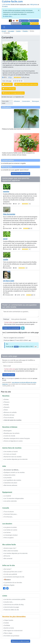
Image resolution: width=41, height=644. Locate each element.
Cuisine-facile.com (12, 1)
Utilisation (17, 101)
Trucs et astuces (8, 418)
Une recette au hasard (10, 452)
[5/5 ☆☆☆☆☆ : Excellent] (22, 81)
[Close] (39, 10)
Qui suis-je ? (23, 21)
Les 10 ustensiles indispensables (13, 498)
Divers (6, 410)
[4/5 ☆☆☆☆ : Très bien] (20, 81)
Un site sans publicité (10, 574)
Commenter (7, 84)
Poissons (6, 402)
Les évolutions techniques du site (14, 577)
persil (5, 239)
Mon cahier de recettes (11, 551)
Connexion (34, 24)
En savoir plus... (8, 16)
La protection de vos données (13, 583)
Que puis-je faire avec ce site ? (13, 572)
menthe (6, 191)
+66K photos (34, 5)
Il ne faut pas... (8, 517)
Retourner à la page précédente (13, 93)
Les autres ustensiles (10, 501)
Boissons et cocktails (10, 412)
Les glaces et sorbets (10, 527)
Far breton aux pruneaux (11, 636)
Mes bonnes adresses (10, 485)
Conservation (26, 101)
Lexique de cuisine (9, 475)
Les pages (11, 31)
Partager (25, 24)
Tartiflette (7, 625)
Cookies (6, 623)
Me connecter (8, 558)
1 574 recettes (6, 5)
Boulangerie (7, 431)
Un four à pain (9, 281)
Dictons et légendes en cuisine (13, 441)
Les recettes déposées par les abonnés (15, 459)
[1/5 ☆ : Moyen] (14, 81)
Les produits (7, 478)
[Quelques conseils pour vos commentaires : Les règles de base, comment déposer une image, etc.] (23, 328)
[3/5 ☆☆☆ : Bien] (18, 81)
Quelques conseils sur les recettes (14, 472)
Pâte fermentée (9, 214)
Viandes (6, 405)
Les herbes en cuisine (10, 530)
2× (10, 77)
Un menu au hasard (10, 454)
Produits (25, 31)
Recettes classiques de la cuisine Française (16, 438)
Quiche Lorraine (8, 628)
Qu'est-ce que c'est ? (10, 548)
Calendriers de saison (10, 483)
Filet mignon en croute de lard (13, 631)
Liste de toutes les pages (11, 607)
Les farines (7, 532)
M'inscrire (7, 556)
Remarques (35, 101)
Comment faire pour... (10, 514)
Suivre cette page (9, 89)
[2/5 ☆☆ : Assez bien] (16, 81)
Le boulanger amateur (10, 535)
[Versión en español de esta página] (17, 21)
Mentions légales (9, 585)
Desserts (6, 407)
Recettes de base (9, 415)
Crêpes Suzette (8, 620)
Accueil (4, 31)
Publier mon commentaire (11, 328)
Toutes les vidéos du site (11, 610)
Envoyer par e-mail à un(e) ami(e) (26, 84)
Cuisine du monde (9, 436)
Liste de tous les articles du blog (13, 605)
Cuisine (18, 31)
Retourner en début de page (21, 174)
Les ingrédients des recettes (12, 480)
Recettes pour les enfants (11, 433)
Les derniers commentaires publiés (14, 599)
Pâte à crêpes (8, 633)
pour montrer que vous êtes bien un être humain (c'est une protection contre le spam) (21, 323)
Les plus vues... (8, 602)
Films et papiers (8, 538)
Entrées (6, 399)
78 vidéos (5, 6)
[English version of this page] (14, 21)
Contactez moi (34, 21)
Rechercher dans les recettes (12, 457)
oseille (6, 259)
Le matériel (7, 496)
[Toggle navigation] (4, 27)
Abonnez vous (16, 24)
